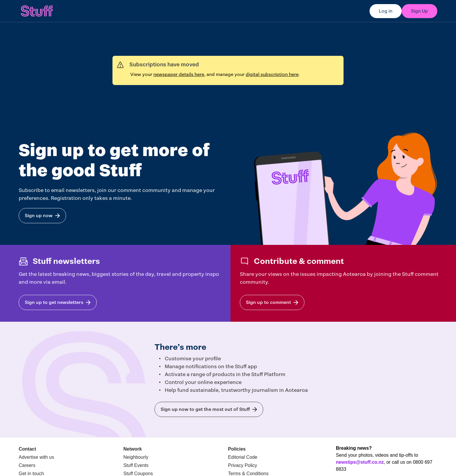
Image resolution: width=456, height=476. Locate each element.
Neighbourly (136, 457)
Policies (237, 449)
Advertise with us (36, 457)
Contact (27, 449)
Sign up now (39, 216)
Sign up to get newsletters (54, 302)
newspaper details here (179, 74)
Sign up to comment (268, 302)
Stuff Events (136, 465)
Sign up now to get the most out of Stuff (205, 409)
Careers (27, 465)
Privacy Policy (243, 465)
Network (132, 449)
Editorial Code (243, 457)
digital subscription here (272, 74)
